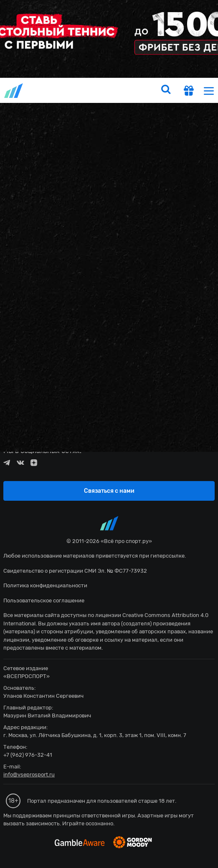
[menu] (209, 91)
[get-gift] (189, 92)
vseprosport (14, 91)
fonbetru (109, 434)
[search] (166, 90)
